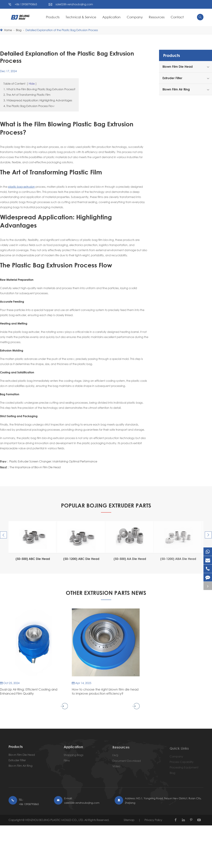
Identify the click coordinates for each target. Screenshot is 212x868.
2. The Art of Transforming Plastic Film (27, 95)
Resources (157, 17)
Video (116, 769)
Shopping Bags (74, 757)
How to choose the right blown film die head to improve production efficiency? (103, 691)
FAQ (115, 758)
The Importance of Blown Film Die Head (35, 466)
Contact (177, 17)
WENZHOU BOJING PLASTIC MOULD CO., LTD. (55, 820)
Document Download (127, 763)
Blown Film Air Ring (176, 89)
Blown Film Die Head (178, 67)
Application (111, 17)
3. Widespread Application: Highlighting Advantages (38, 100)
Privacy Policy (153, 820)
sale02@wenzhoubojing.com (74, 4)
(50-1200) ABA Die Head (176, 559)
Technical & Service (81, 17)
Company (135, 17)
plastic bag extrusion (21, 187)
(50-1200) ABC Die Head (79, 559)
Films (67, 763)
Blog (19, 30)
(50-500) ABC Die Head (31, 559)
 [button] (3, 535)
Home (8, 30)
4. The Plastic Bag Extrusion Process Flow (29, 106)
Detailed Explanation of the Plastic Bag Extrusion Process (62, 30)
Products (53, 17)
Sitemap (129, 820)
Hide (32, 84)
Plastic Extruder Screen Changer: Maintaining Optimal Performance (53, 460)
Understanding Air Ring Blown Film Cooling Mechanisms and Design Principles (173, 691)
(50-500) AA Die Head (127, 559)
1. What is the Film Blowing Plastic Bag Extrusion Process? (39, 89)
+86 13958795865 (26, 4)
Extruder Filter (172, 78)
